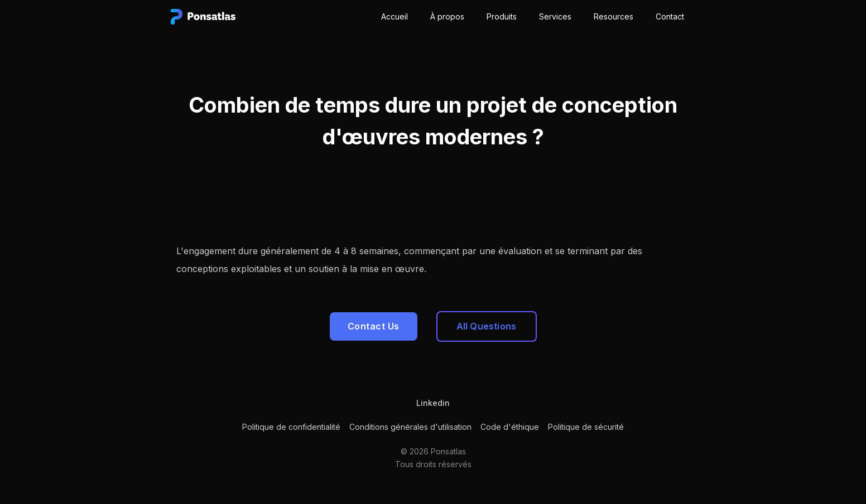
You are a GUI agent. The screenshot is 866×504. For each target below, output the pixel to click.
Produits (502, 16)
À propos (447, 16)
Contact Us (374, 326)
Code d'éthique (510, 427)
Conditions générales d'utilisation (410, 427)
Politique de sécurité (586, 427)
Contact (670, 16)
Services (555, 16)
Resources (614, 16)
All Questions (487, 326)
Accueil (394, 16)
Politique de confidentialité (291, 427)
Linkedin (433, 403)
